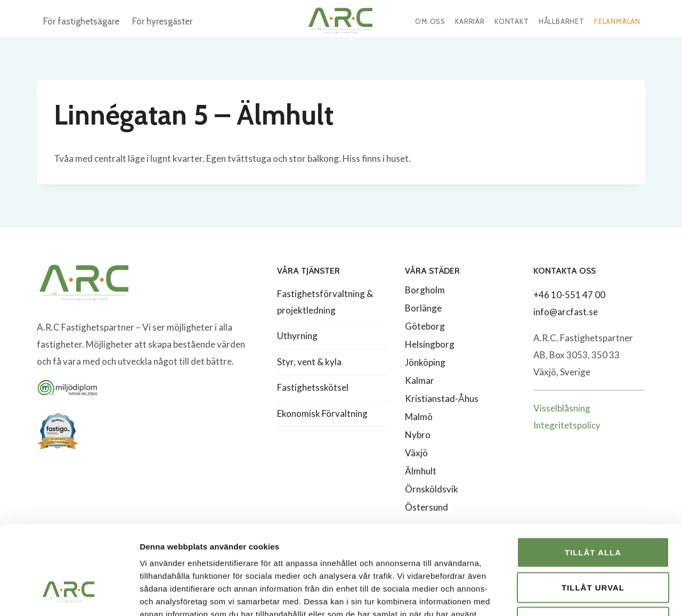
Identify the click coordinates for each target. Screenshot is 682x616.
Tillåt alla (593, 476)
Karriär (470, 21)
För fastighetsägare (81, 21)
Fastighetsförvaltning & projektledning (325, 302)
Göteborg (425, 326)
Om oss (430, 21)
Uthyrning (297, 336)
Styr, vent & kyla (309, 362)
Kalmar (420, 380)
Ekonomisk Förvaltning (322, 413)
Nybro (418, 435)
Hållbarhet (562, 21)
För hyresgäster (162, 21)
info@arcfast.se (566, 312)
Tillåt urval (593, 511)
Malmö (419, 417)
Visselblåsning (562, 408)
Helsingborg (430, 344)
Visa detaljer (579, 595)
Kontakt (512, 21)
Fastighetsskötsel (313, 387)
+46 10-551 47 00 (569, 295)
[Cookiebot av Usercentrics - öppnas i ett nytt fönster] (69, 595)
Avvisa (593, 546)
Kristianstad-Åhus (442, 399)
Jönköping (425, 362)
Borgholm (425, 290)
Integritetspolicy (567, 425)
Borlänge (423, 308)
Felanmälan (617, 21)
